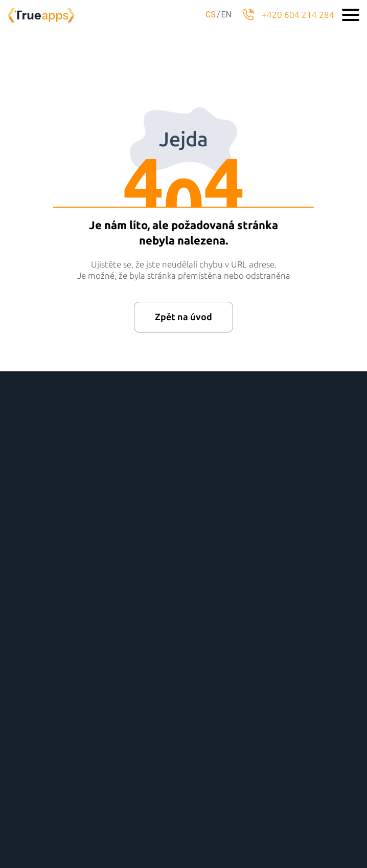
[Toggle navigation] (351, 15)
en (226, 15)
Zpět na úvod (184, 317)
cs (211, 15)
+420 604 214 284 (298, 15)
